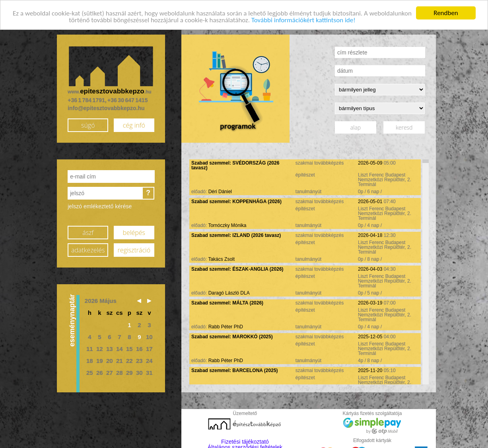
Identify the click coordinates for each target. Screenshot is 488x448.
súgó (88, 123)
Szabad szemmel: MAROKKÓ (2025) (232, 335)
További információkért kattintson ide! (303, 18)
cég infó (134, 123)
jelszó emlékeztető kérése (100, 205)
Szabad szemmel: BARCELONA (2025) (235, 369)
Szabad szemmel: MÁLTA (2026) (227, 301)
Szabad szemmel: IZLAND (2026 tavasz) (236, 234)
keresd (404, 126)
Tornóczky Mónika (227, 224)
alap (356, 126)
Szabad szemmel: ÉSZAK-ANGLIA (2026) (237, 268)
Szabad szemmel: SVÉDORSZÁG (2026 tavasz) (235, 164)
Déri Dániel (220, 190)
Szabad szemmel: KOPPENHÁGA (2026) (236, 200)
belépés (134, 231)
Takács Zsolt (221, 258)
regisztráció (134, 248)
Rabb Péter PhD (226, 325)
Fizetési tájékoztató (245, 440)
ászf (88, 231)
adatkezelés (88, 248)
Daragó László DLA (229, 291)
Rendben (446, 11)
